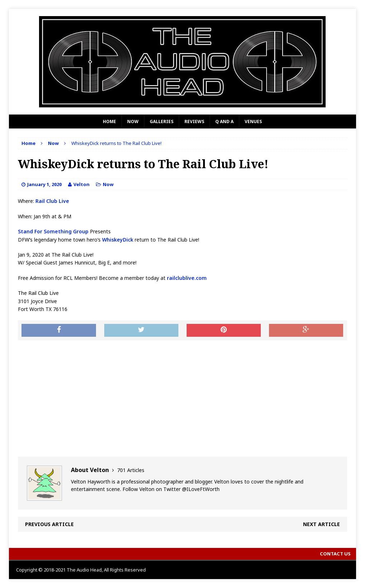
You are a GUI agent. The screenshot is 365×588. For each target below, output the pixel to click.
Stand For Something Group (53, 231)
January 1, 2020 (44, 184)
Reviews (194, 122)
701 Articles (131, 470)
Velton (81, 184)
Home (109, 122)
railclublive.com (187, 278)
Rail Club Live (52, 201)
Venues (253, 122)
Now (133, 122)
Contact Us (335, 554)
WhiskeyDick (118, 240)
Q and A (224, 122)
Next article (321, 524)
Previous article (49, 524)
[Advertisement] (182, 398)
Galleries (162, 122)
